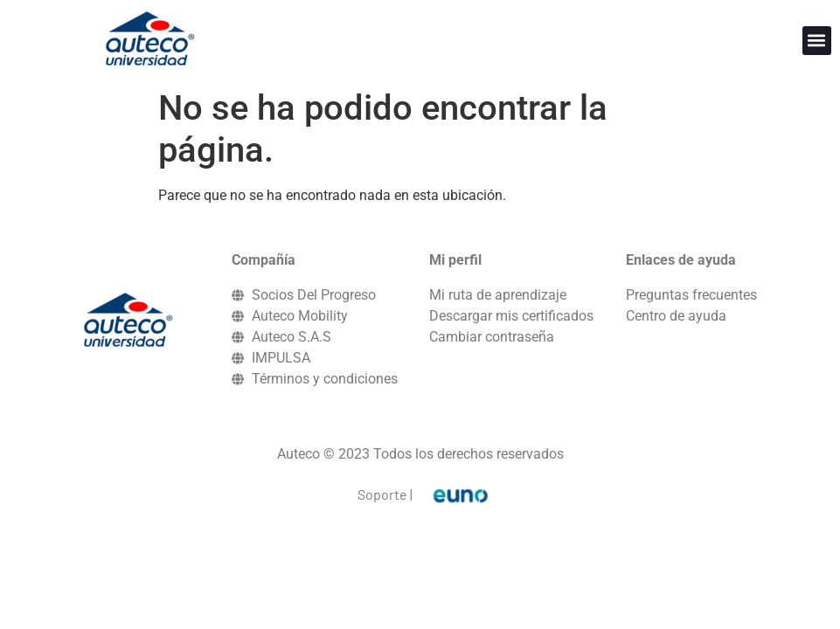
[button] (817, 41)
